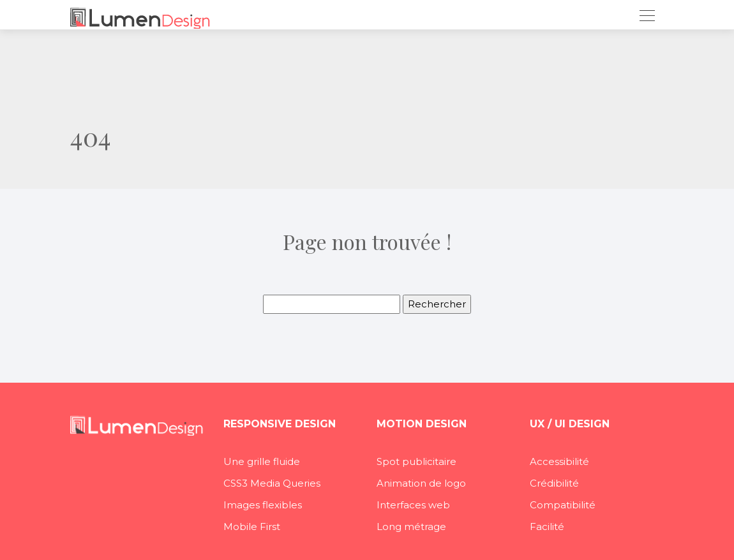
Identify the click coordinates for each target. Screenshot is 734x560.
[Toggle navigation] (647, 17)
